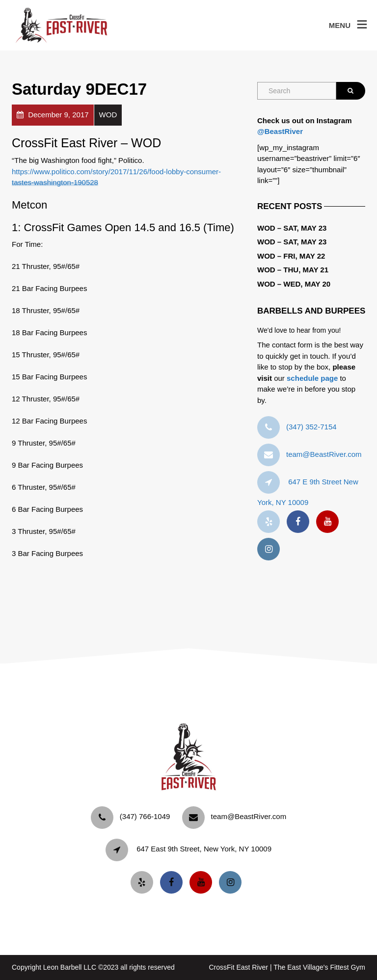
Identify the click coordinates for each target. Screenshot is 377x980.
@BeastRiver (280, 131)
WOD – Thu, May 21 (293, 270)
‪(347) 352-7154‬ (311, 427)
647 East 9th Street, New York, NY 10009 (204, 849)
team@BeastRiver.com (324, 454)
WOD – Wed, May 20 (294, 284)
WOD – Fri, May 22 (291, 256)
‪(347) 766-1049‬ (145, 816)
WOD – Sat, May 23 (292, 228)
